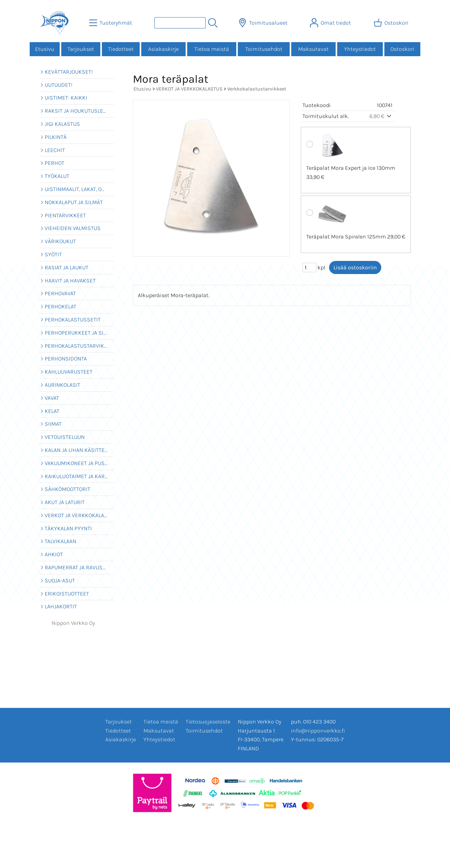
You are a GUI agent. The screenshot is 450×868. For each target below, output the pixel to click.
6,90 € (381, 116)
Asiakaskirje (163, 49)
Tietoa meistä (212, 49)
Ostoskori (402, 49)
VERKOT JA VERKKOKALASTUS (189, 89)
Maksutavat (313, 49)
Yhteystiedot (360, 49)
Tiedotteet (121, 49)
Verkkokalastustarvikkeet (257, 89)
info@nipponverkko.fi (318, 731)
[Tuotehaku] (180, 23)
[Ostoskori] (392, 23)
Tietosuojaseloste (208, 722)
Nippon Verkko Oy (73, 623)
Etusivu (45, 49)
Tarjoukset (81, 49)
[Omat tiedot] (331, 23)
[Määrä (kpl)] (309, 267)
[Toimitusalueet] (264, 23)
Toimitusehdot (264, 49)
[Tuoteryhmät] (111, 23)
